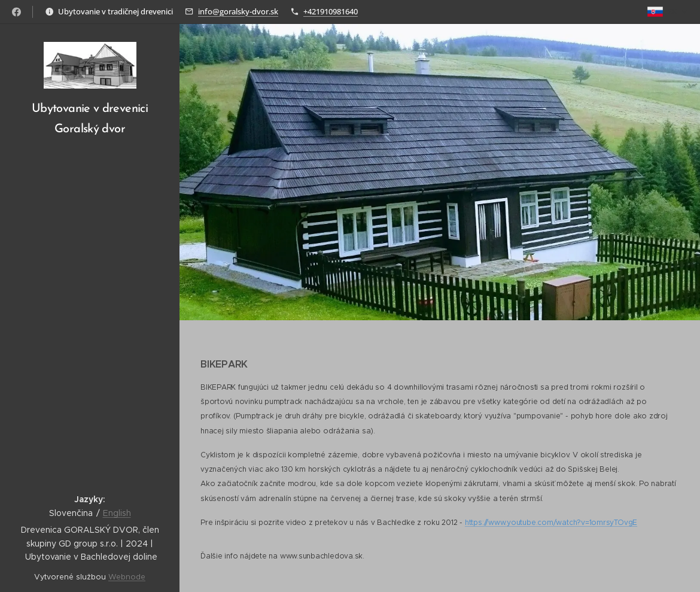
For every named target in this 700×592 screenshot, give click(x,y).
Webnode (127, 577)
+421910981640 (331, 11)
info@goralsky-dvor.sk (238, 11)
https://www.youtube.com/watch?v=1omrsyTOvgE (551, 522)
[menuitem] (90, 198)
